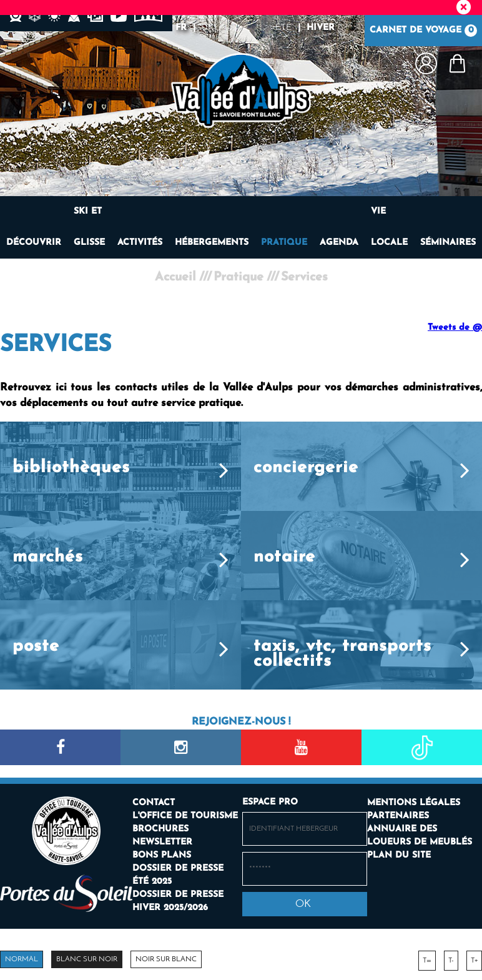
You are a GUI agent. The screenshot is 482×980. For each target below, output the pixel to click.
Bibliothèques (71, 468)
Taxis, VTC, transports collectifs (342, 654)
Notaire (284, 557)
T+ (474, 961)
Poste (36, 647)
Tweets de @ (455, 328)
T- (451, 961)
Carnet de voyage (423, 31)
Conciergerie (306, 468)
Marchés (48, 557)
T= (427, 961)
